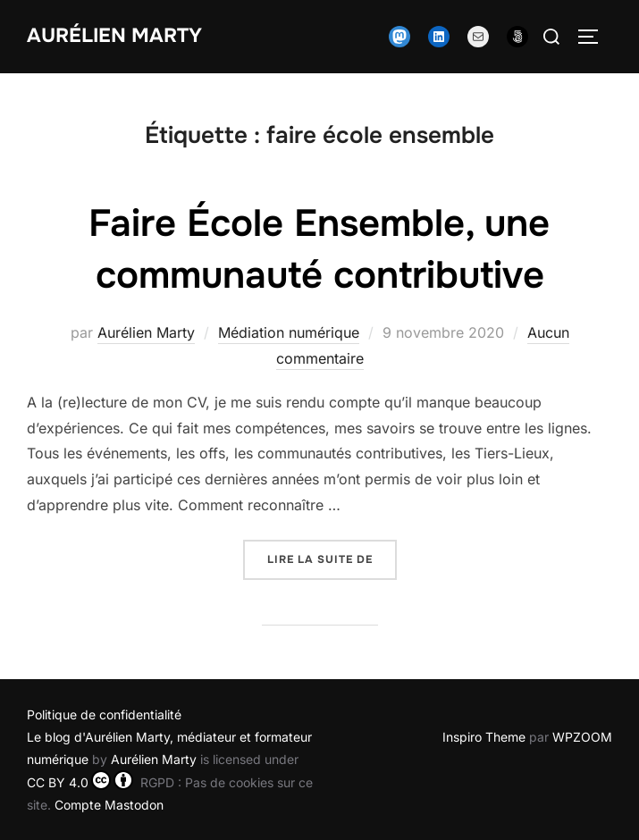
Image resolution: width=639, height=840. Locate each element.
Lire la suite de (332, 558)
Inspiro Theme (484, 737)
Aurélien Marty (114, 36)
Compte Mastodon (109, 805)
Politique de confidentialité (104, 714)
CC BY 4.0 (80, 782)
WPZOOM (582, 737)
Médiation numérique (289, 332)
